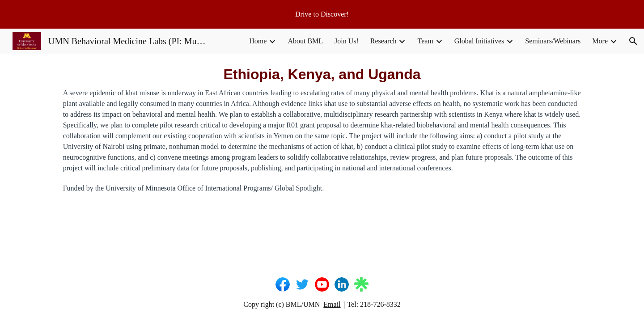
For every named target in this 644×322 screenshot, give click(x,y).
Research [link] (383, 41)
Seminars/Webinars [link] (553, 41)
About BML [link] (305, 41)
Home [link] (258, 41)
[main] (322, 129)
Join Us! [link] (347, 41)
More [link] (600, 41)
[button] (633, 41)
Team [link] (425, 41)
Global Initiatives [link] (479, 41)
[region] (322, 14)
